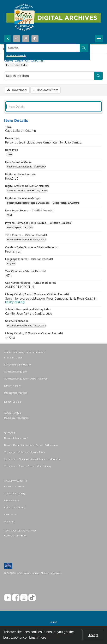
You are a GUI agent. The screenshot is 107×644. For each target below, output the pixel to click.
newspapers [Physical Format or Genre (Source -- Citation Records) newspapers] (14, 227)
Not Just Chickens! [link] (15, 508)
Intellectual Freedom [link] (16, 393)
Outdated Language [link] (15, 372)
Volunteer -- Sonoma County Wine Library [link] (28, 466)
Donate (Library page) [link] (16, 438)
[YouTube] (8, 598)
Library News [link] (12, 500)
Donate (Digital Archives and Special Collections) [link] (31, 445)
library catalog (15, 302)
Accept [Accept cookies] (93, 635)
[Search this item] (49, 76)
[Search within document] (99, 76)
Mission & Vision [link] (13, 358)
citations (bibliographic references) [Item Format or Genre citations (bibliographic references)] (26, 167)
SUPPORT (10, 433)
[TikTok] (32, 598)
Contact (53, 622)
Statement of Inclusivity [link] (17, 365)
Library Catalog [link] (13, 402)
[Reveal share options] (17, 39)
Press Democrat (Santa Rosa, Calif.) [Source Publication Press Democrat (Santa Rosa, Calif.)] (26, 326)
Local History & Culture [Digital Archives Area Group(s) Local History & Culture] (66, 203)
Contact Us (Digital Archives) (20, 531)
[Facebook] (16, 598)
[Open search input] (8, 39)
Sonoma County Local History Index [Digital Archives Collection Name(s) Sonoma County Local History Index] (27, 191)
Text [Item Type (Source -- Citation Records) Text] (10, 215)
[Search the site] (43, 48)
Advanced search (16, 55)
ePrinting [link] (9, 522)
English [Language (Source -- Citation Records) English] (11, 263)
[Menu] (99, 39)
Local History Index (17, 65)
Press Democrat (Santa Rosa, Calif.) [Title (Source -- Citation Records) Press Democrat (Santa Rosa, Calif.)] (26, 240)
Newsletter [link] (10, 515)
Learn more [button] (38, 637)
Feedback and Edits (15, 536)
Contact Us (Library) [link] (15, 493)
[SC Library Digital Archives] (53, 18)
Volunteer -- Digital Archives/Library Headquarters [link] (33, 459)
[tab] (53, 107)
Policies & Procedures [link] (16, 418)
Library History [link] (12, 386)
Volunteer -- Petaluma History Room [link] (25, 452)
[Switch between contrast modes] (35, 39)
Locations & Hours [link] (14, 486)
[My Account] (26, 39)
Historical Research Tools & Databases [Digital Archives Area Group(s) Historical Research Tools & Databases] (28, 203)
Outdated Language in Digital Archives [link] (26, 379)
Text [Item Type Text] (10, 154)
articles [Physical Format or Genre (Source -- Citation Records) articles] (29, 227)
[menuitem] (53, 357)
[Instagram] (24, 598)
